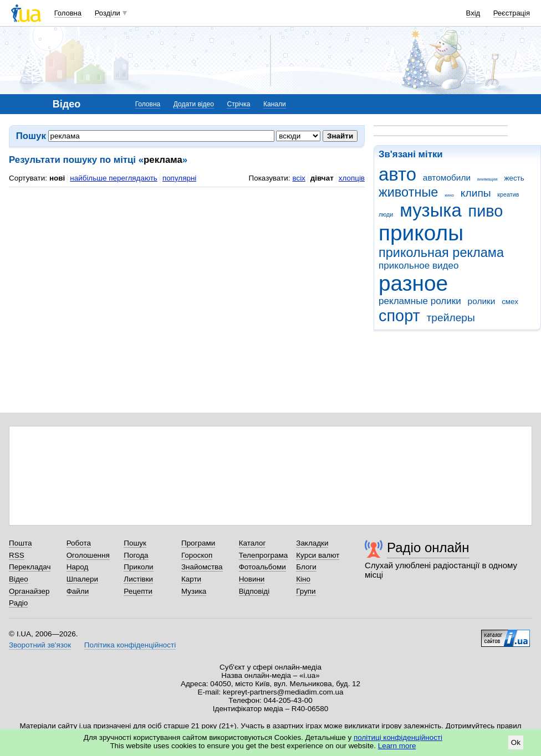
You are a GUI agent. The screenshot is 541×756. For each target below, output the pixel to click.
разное (413, 283)
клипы (476, 193)
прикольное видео (419, 266)
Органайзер (29, 591)
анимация (488, 179)
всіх (298, 178)
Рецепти (138, 591)
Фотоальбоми (262, 567)
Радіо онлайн (428, 547)
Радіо (18, 603)
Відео (19, 579)
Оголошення (88, 555)
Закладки (312, 543)
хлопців (352, 178)
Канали (275, 104)
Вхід (473, 13)
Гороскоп (197, 555)
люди (386, 214)
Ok (516, 742)
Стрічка (238, 104)
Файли (78, 591)
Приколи (138, 567)
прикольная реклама (441, 253)
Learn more (397, 746)
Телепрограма (264, 555)
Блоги (306, 567)
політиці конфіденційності (398, 737)
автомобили (447, 178)
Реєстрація (512, 13)
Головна (68, 13)
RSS (17, 555)
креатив (508, 194)
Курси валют (318, 555)
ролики (482, 301)
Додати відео (194, 104)
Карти (191, 579)
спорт (399, 316)
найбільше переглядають (114, 178)
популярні (179, 178)
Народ (78, 567)
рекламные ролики (420, 301)
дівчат (322, 178)
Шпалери (82, 579)
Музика (194, 591)
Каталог (252, 543)
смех (510, 302)
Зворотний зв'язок (40, 645)
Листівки (138, 579)
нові (57, 178)
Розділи (108, 13)
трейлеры (451, 318)
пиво (486, 211)
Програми (198, 543)
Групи (306, 591)
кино (449, 195)
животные (408, 192)
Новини (252, 579)
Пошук (135, 543)
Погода (136, 555)
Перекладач (30, 567)
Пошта (20, 543)
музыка (431, 210)
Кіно (303, 579)
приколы (421, 233)
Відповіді (254, 591)
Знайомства (202, 567)
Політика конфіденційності (130, 645)
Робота (79, 543)
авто (397, 174)
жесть (514, 178)
